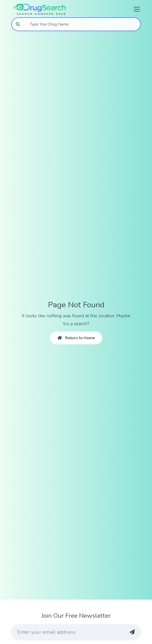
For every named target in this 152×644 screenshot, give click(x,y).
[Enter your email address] (66, 632)
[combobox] (83, 24)
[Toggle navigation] (135, 9)
